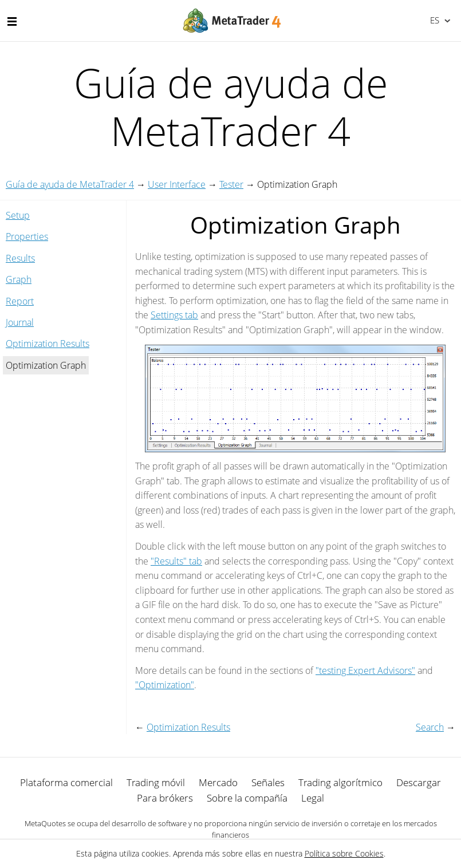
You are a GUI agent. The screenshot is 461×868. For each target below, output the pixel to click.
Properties (27, 236)
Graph (19, 279)
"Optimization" (165, 685)
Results (20, 258)
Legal (313, 798)
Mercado (218, 782)
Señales (268, 782)
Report (20, 301)
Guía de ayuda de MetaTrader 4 (70, 184)
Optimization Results (48, 344)
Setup (18, 215)
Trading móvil (156, 782)
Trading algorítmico (340, 782)
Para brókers (165, 798)
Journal (20, 322)
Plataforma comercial (66, 782)
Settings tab (174, 315)
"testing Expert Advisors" (365, 670)
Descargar (419, 782)
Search (430, 727)
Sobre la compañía (247, 798)
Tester (231, 184)
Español (434, 20)
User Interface (177, 184)
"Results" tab (176, 561)
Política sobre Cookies (344, 853)
